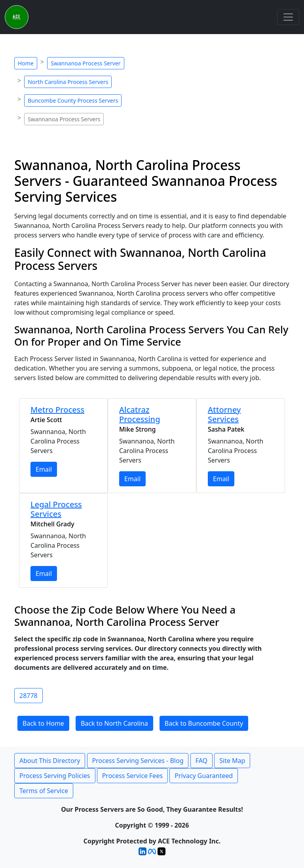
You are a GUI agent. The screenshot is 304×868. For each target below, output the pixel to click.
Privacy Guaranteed (204, 776)
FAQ (201, 761)
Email (44, 469)
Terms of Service (44, 791)
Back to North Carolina (114, 723)
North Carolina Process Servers (68, 82)
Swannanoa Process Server (86, 63)
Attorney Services (224, 414)
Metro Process (57, 410)
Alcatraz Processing (140, 414)
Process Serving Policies (55, 776)
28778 (28, 696)
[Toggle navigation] (288, 17)
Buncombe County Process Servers (73, 100)
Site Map (232, 761)
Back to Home (43, 723)
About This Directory (50, 761)
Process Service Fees (132, 776)
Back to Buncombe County (204, 723)
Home (26, 63)
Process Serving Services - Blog (138, 761)
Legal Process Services (56, 509)
